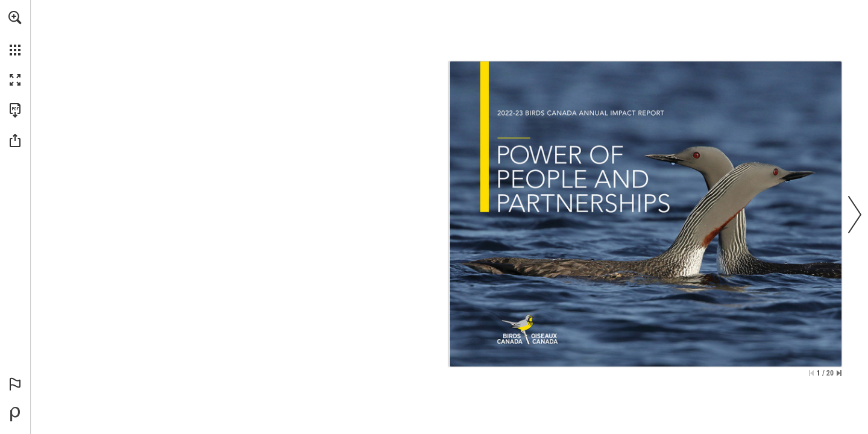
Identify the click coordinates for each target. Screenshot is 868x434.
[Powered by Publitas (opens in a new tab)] (15, 414)
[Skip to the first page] (811, 373)
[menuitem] (15, 33)
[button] (15, 17)
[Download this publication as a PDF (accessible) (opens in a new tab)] (15, 110)
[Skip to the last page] (839, 373)
